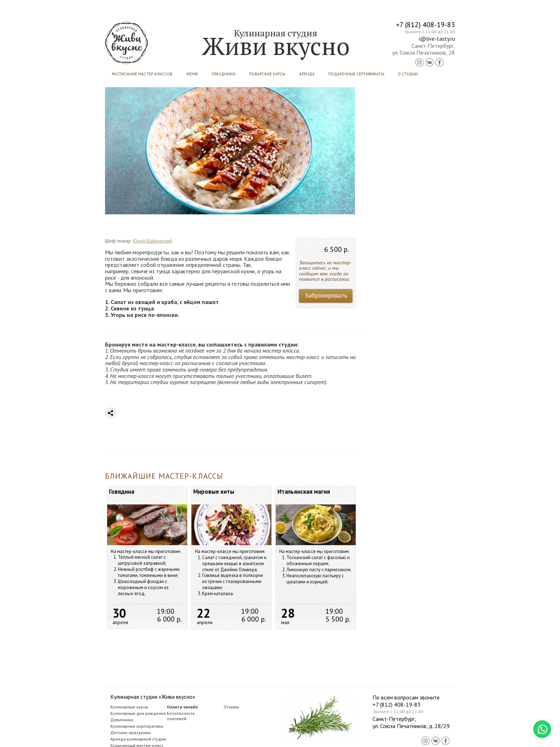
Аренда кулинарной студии (138, 739)
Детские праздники (131, 733)
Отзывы (231, 707)
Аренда (307, 74)
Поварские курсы (267, 74)
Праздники (224, 74)
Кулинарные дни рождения (138, 713)
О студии (408, 74)
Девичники (122, 720)
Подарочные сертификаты (356, 74)
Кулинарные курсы (129, 707)
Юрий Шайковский (152, 241)
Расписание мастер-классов (142, 74)
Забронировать (326, 295)
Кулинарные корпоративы (137, 726)
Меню (192, 74)
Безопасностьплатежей (181, 716)
